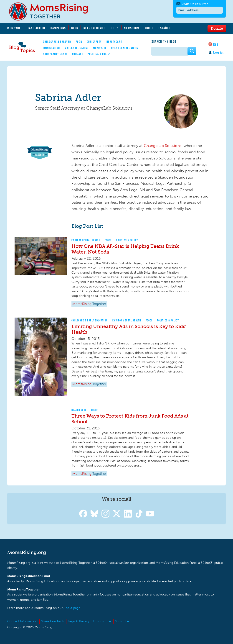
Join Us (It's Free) (196, 4)
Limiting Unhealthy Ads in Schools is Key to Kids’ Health (129, 329)
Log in (218, 53)
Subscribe (122, 621)
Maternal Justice (77, 48)
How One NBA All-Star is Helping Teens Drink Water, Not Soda (125, 249)
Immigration (52, 48)
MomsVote (15, 28)
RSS (216, 44)
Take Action (36, 28)
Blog (75, 28)
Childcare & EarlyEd (57, 42)
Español (165, 28)
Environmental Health (86, 240)
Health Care (79, 410)
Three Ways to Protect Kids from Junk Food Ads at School (130, 419)
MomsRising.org (52, 11)
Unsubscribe (102, 621)
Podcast (78, 54)
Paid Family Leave (55, 54)
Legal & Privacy (79, 621)
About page (72, 608)
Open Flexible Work (125, 48)
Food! (108, 240)
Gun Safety (94, 42)
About (149, 28)
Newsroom (132, 28)
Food (79, 42)
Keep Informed (95, 28)
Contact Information (22, 621)
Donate (217, 28)
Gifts (115, 28)
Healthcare (114, 42)
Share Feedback (52, 621)
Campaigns (58, 28)
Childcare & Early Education (90, 320)
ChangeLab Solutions (163, 146)
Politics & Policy (99, 54)
